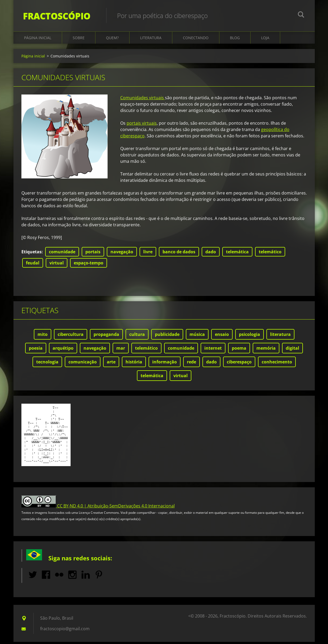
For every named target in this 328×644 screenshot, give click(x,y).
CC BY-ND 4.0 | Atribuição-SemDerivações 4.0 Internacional (116, 508)
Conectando (196, 40)
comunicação (83, 364)
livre (148, 254)
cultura (137, 337)
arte (111, 364)
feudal (33, 265)
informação (165, 364)
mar (121, 350)
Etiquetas (31, 254)
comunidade (62, 254)
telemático (270, 254)
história (134, 364)
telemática (237, 254)
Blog (235, 40)
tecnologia (47, 364)
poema (239, 350)
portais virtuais (142, 125)
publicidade (167, 337)
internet (213, 350)
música (197, 337)
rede (191, 364)
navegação (122, 254)
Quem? (112, 40)
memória (266, 350)
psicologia (250, 337)
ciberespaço (239, 364)
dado (211, 254)
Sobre (79, 40)
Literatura (151, 40)
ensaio (222, 337)
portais (93, 254)
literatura (280, 337)
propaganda (106, 337)
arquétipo (63, 350)
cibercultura (71, 337)
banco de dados (179, 254)
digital (292, 350)
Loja (265, 40)
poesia (36, 350)
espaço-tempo (89, 265)
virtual (57, 265)
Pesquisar (301, 15)
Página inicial (38, 40)
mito (43, 337)
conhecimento (277, 364)
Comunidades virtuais (143, 100)
